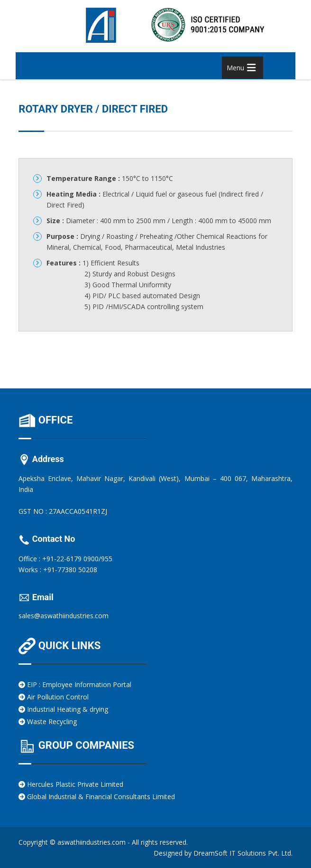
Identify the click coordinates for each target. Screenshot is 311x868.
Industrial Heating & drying (63, 709)
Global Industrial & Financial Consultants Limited (97, 797)
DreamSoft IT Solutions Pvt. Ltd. (243, 853)
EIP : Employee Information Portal (75, 684)
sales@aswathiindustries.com (64, 616)
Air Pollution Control (54, 697)
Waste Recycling (48, 722)
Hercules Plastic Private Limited (71, 784)
